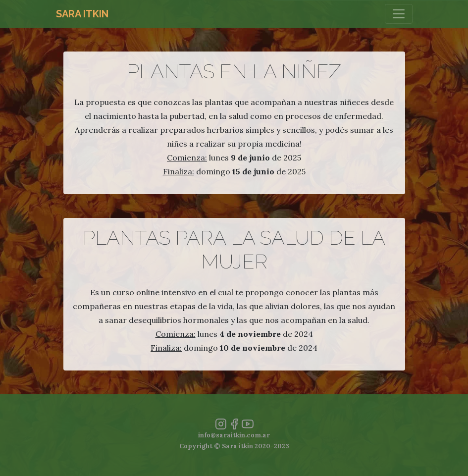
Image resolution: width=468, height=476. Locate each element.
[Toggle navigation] (399, 14)
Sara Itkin (82, 14)
